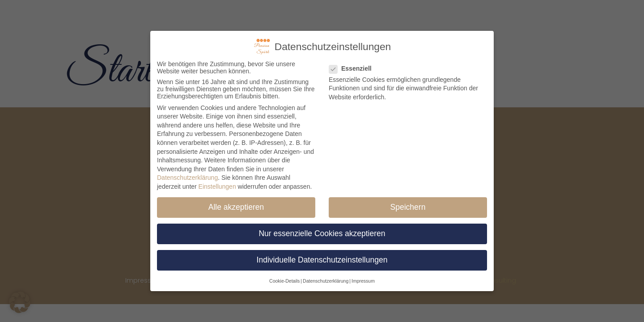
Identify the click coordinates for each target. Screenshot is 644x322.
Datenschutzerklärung (187, 174)
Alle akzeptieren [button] (236, 203)
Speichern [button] (408, 203)
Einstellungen (217, 183)
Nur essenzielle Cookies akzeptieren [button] (322, 230)
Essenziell (353, 65)
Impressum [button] (363, 277)
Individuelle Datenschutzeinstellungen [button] (322, 257)
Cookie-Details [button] (284, 277)
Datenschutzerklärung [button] (326, 277)
